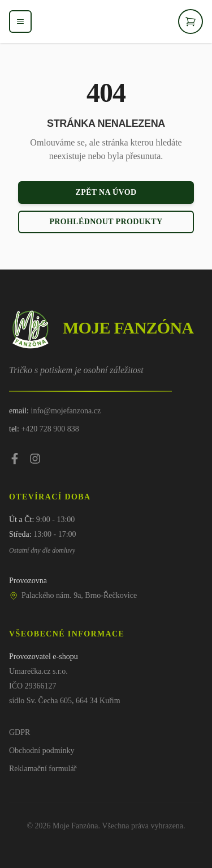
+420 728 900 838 (50, 429)
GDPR (20, 732)
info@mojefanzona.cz (66, 411)
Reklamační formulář (43, 769)
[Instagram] (35, 459)
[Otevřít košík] (191, 22)
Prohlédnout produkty (106, 222)
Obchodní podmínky (42, 751)
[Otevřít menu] (20, 22)
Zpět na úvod (106, 192)
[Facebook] (15, 459)
